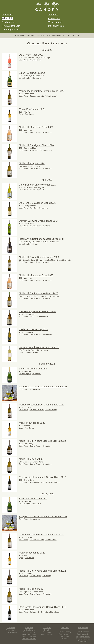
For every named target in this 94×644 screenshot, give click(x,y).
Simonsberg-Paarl (47, 150)
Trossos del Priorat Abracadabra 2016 (39, 347)
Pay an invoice (56, 26)
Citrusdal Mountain (37, 96)
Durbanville (44, 208)
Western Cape (35, 389)
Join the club (73, 35)
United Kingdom (25, 78)
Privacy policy (83, 641)
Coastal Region (35, 60)
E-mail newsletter (65, 634)
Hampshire (36, 78)
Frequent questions (55, 35)
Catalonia (28, 352)
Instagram (65, 636)
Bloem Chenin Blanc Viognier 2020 (37, 185)
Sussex (35, 244)
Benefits (31, 35)
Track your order (83, 634)
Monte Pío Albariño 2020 (32, 109)
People (47, 630)
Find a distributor (11, 26)
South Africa (24, 60)
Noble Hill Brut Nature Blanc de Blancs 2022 (42, 441)
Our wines (7, 15)
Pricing (41, 35)
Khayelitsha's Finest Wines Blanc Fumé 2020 (43, 387)
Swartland (46, 226)
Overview (20, 35)
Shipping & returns (83, 637)
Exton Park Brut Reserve (32, 73)
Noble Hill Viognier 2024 (32, 163)
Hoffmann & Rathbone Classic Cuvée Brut (41, 239)
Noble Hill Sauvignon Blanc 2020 (36, 145)
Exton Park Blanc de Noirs (33, 369)
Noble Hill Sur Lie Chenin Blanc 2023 (39, 293)
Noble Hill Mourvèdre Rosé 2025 (36, 127)
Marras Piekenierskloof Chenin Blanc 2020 (42, 91)
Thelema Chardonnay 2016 (33, 329)
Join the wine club (29, 639)
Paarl (44, 190)
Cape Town (34, 208)
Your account (55, 22)
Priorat (36, 352)
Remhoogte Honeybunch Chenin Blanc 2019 (43, 477)
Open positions (47, 634)
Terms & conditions (83, 639)
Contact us (54, 18)
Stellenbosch (47, 334)
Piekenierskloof (51, 96)
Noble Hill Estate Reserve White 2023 (39, 257)
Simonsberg (47, 132)
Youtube (65, 639)
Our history (47, 632)
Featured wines (29, 632)
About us (53, 15)
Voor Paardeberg (41, 316)
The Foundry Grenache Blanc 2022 (38, 311)
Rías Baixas (29, 114)
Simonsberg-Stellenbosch (50, 482)
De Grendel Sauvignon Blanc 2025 (37, 203)
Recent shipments (29, 634)
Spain (21, 114)
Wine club (7, 18)
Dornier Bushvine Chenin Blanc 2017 (39, 221)
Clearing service (11, 30)
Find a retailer (9, 22)
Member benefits (29, 630)
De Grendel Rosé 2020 (31, 55)
